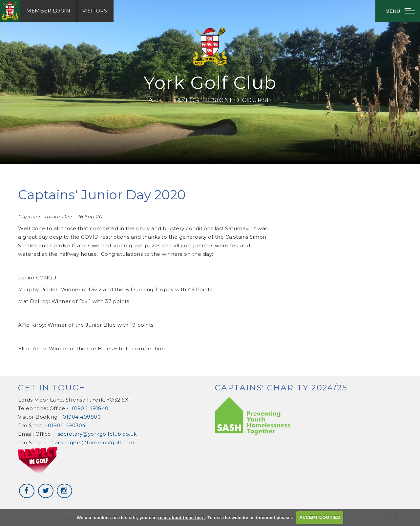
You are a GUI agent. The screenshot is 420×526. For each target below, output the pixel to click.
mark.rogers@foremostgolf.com (92, 442)
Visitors (95, 11)
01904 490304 (67, 425)
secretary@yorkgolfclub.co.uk (97, 434)
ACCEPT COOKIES (320, 517)
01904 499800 (82, 417)
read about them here (181, 517)
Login (48, 11)
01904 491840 (90, 408)
